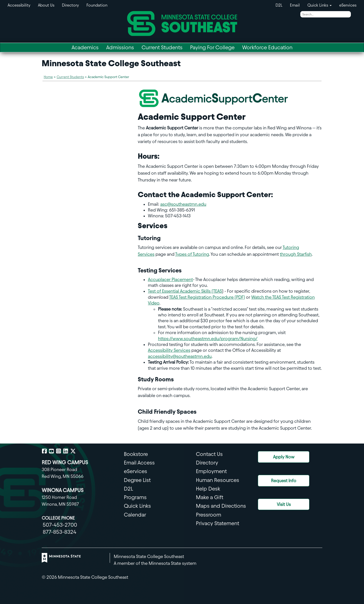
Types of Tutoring (192, 254)
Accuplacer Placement (170, 279)
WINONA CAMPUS (63, 490)
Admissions (120, 47)
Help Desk (208, 489)
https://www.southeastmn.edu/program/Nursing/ (208, 339)
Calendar (135, 515)
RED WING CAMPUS (65, 462)
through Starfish (296, 254)
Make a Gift (210, 497)
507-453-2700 (60, 525)
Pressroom (209, 515)
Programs (135, 497)
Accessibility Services (169, 350)
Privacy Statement (218, 523)
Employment (211, 471)
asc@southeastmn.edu (183, 204)
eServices (348, 5)
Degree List (137, 480)
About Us (46, 5)
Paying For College (212, 47)
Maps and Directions (221, 506)
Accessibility (19, 5)
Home (48, 77)
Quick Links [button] (320, 5)
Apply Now (284, 457)
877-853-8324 (60, 532)
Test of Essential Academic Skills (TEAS (185, 291)
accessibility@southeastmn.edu (180, 356)
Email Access (139, 463)
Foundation (97, 5)
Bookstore (136, 454)
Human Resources (218, 480)
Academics (85, 47)
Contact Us (209, 454)
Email (295, 5)
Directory (70, 5)
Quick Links (137, 506)
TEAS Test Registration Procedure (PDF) (207, 297)
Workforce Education (267, 47)
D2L (279, 5)
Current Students (162, 47)
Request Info (284, 481)
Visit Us (284, 504)
